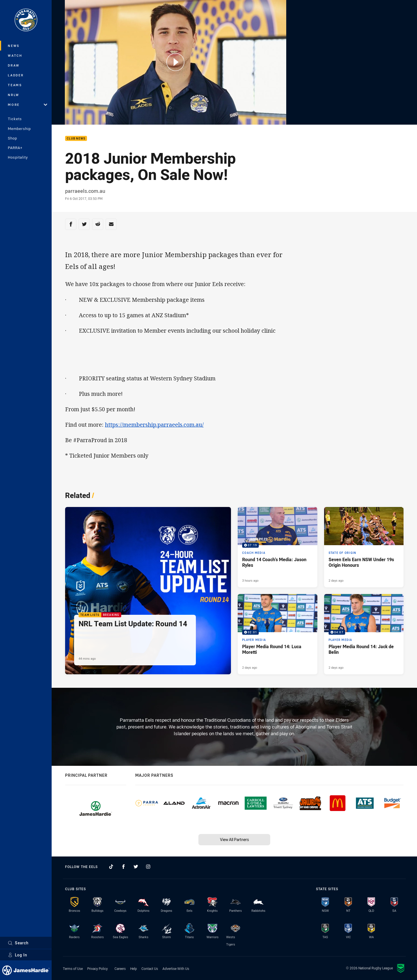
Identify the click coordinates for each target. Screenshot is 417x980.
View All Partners (234, 839)
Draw (14, 65)
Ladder (16, 75)
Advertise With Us (176, 968)
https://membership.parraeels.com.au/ (154, 425)
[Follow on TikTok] (111, 867)
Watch (15, 55)
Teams (15, 85)
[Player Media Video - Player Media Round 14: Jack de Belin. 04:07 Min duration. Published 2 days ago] (364, 634)
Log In (18, 955)
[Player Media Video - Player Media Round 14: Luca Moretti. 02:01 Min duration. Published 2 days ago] (278, 634)
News (14, 46)
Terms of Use (73, 968)
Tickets (15, 119)
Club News (76, 139)
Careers (120, 968)
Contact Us (150, 968)
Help (134, 968)
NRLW (14, 95)
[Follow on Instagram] (148, 867)
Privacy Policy (98, 968)
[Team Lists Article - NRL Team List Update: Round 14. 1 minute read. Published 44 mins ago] (148, 591)
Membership (19, 129)
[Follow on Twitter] (136, 867)
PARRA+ (15, 148)
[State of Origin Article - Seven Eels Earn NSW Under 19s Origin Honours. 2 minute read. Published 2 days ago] (364, 547)
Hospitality (18, 157)
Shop (12, 138)
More (28, 105)
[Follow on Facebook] (123, 867)
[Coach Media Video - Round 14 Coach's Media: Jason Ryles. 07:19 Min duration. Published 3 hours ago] (278, 547)
